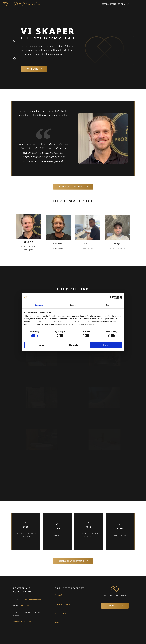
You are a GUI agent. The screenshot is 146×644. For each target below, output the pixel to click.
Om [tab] (107, 305)
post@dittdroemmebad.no (30, 602)
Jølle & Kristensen (62, 607)
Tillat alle (106, 345)
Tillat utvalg (73, 345)
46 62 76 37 (24, 608)
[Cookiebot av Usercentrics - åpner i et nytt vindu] (112, 297)
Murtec (58, 625)
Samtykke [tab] (39, 305)
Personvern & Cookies (22, 624)
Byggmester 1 (60, 616)
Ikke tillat (40, 345)
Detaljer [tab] (73, 305)
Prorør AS (59, 598)
